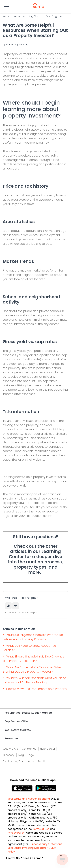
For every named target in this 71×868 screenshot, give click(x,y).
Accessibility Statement (47, 844)
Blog (21, 755)
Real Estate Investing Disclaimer (28, 848)
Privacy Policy (16, 833)
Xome (7, 16)
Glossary (8, 755)
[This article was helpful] (8, 606)
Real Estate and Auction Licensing (29, 799)
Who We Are (10, 749)
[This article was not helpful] (16, 606)
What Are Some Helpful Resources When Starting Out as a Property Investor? (33, 669)
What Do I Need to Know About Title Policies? (29, 648)
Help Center (48, 749)
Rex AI (41, 761)
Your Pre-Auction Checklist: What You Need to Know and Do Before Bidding (35, 680)
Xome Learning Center (28, 16)
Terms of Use (41, 829)
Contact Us (29, 749)
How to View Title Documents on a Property (37, 689)
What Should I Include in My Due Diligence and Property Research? (34, 659)
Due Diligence (55, 16)
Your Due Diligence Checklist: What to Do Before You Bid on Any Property (33, 637)
